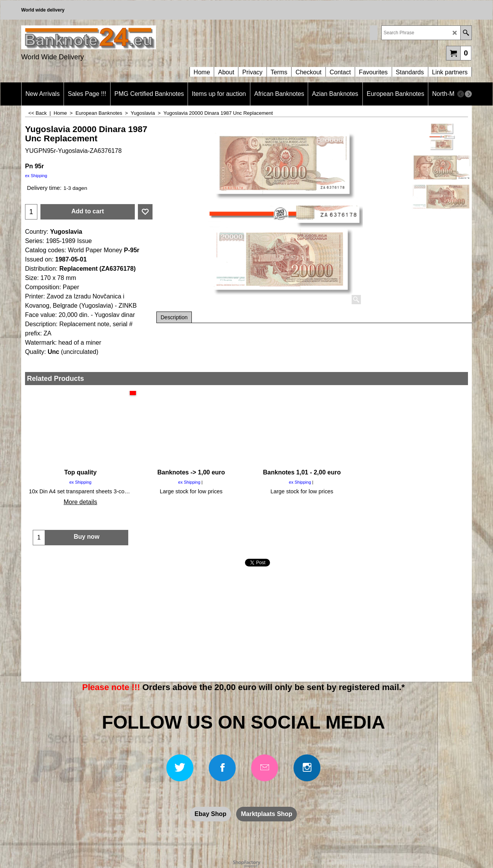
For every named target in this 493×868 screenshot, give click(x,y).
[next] (468, 94)
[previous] (461, 94)
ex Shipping (36, 176)
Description (174, 317)
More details (80, 502)
